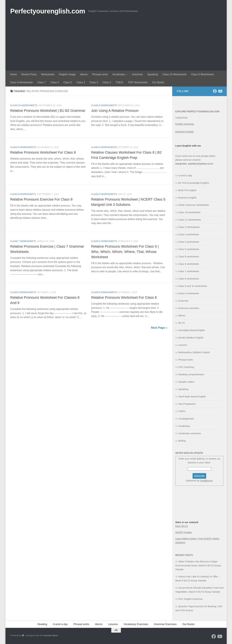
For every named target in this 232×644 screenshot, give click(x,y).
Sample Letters (186, 382)
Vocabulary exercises (190, 433)
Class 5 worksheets (104, 194)
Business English (185, 132)
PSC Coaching (186, 367)
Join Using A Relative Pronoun (115, 111)
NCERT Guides (184, 532)
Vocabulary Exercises (136, 624)
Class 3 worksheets (189, 234)
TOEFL (120, 82)
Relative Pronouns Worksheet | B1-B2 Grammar (48, 111)
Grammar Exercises (165, 624)
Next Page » (159, 328)
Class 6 (55, 82)
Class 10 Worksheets (175, 74)
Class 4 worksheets (189, 242)
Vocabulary (119, 74)
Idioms (84, 74)
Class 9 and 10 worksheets (193, 286)
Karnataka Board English (192, 330)
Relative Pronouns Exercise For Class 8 (41, 199)
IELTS (182, 323)
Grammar (137, 74)
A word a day (185, 175)
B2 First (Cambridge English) (194, 183)
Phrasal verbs (100, 74)
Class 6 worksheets (189, 256)
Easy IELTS (182, 526)
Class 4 (81, 82)
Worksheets (48, 74)
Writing (182, 441)
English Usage (67, 74)
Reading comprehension (191, 374)
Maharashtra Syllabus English (194, 352)
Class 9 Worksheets (202, 74)
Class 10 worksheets (24, 105)
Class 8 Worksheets (21, 82)
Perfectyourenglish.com (48, 11)
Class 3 (94, 82)
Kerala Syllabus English (191, 338)
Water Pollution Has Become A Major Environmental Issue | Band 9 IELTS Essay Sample (198, 565)
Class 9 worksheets (23, 292)
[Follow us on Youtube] (220, 91)
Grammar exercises (189, 308)
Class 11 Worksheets (190, 220)
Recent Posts (29, 74)
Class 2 (107, 82)
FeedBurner (206, 481)
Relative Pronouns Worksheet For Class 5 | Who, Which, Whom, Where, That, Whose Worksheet (125, 252)
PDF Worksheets (138, 82)
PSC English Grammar (190, 599)
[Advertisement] (116, 46)
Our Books (158, 82)
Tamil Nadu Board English (192, 396)
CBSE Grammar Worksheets (194, 205)
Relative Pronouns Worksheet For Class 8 (43, 152)
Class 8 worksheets (104, 105)
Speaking (153, 74)
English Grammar (185, 124)
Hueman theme (51, 635)
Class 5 (68, 82)
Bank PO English (187, 190)
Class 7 (41, 82)
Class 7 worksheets (23, 241)
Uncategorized (186, 419)
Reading (42, 624)
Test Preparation (187, 404)
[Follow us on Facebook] (215, 91)
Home (14, 74)
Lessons (183, 345)
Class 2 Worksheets (189, 227)
